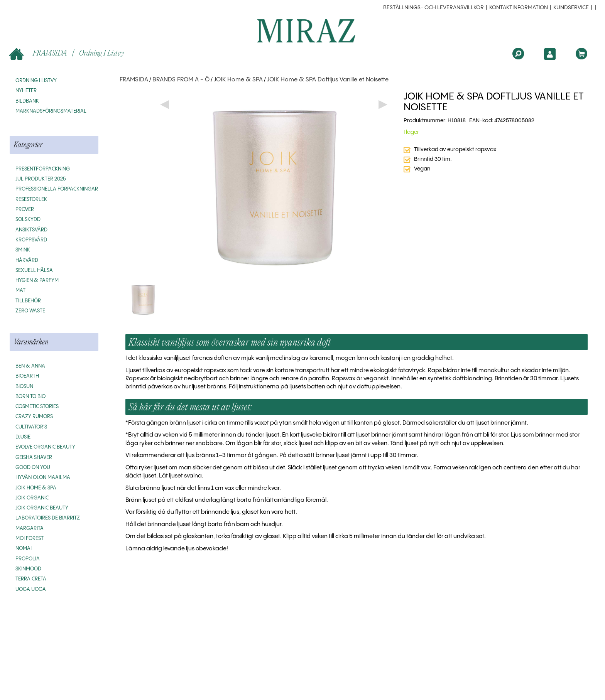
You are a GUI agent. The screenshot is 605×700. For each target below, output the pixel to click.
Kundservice (571, 8)
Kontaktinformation (519, 8)
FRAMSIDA (39, 53)
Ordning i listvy (101, 53)
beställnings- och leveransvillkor (433, 8)
